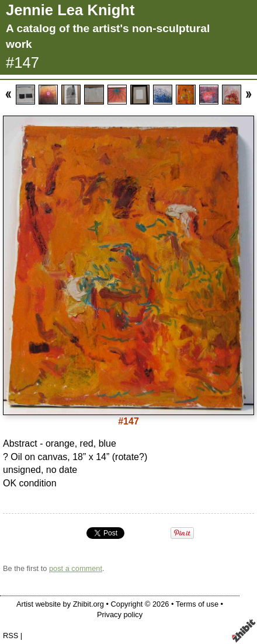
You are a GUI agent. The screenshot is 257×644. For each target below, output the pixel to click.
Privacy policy (120, 615)
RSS (11, 636)
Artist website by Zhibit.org (60, 604)
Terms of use (197, 604)
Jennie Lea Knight (70, 10)
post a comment (76, 568)
